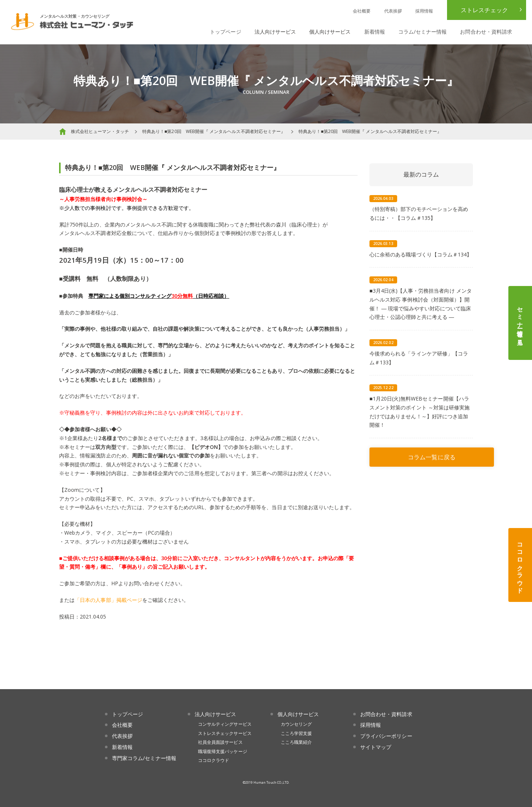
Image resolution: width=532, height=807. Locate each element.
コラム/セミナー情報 (423, 32)
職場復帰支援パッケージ (223, 751)
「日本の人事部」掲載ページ (108, 600)
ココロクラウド (520, 565)
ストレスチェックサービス (225, 733)
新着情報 (375, 32)
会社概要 (362, 11)
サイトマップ (376, 747)
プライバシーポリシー (386, 736)
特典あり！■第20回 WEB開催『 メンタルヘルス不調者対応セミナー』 (214, 131)
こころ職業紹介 (296, 742)
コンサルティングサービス (225, 724)
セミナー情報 (520, 323)
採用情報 (424, 11)
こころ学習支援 (296, 733)
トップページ (225, 32)
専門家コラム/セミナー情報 (144, 758)
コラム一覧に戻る (432, 457)
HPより (120, 583)
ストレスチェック (484, 10)
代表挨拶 (393, 11)
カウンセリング (296, 724)
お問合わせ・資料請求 (486, 32)
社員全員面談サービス (220, 742)
